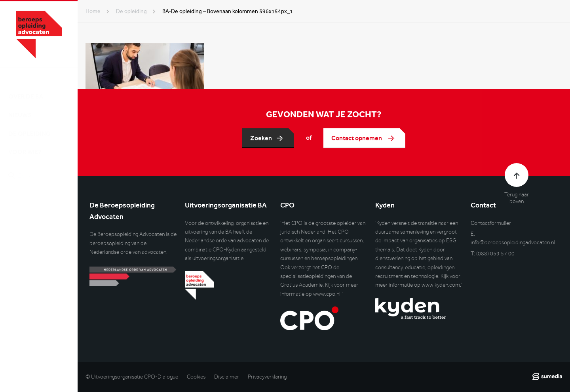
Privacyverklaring (267, 377)
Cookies (196, 377)
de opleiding (131, 11)
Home (93, 11)
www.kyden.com (441, 285)
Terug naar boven (517, 198)
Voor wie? (25, 144)
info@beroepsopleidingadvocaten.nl (513, 243)
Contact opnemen (357, 138)
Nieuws (20, 107)
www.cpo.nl (327, 294)
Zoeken (261, 138)
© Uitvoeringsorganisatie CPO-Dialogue (132, 377)
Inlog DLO (43, 208)
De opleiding (29, 126)
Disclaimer (227, 377)
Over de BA (26, 88)
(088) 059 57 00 (495, 254)
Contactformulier (491, 223)
